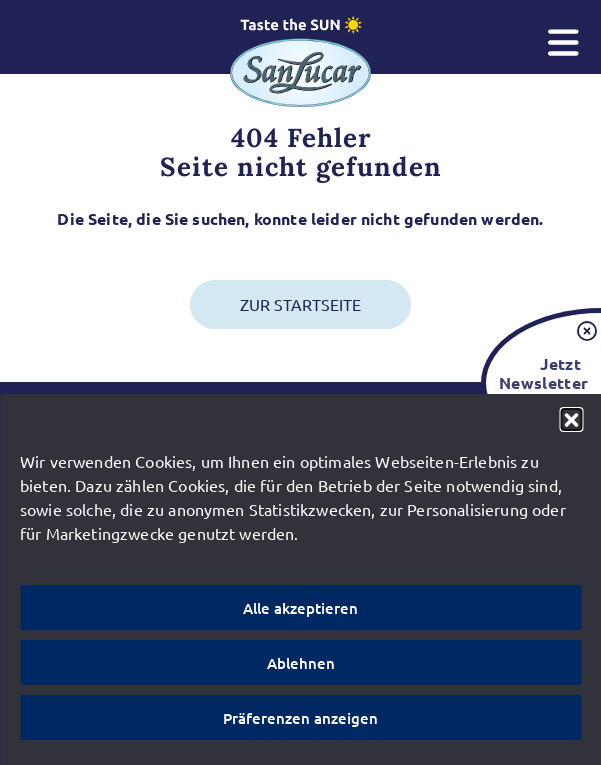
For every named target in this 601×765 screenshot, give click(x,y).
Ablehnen (301, 663)
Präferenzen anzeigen (300, 718)
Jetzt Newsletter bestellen (540, 382)
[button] (571, 419)
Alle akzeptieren (300, 608)
